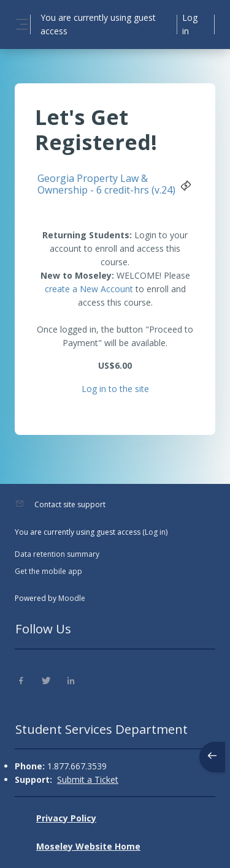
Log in (190, 24)
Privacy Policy (66, 818)
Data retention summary (57, 554)
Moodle (72, 598)
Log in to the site (115, 389)
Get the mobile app (48, 571)
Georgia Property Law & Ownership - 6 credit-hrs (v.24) (106, 184)
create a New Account (89, 289)
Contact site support (70, 504)
